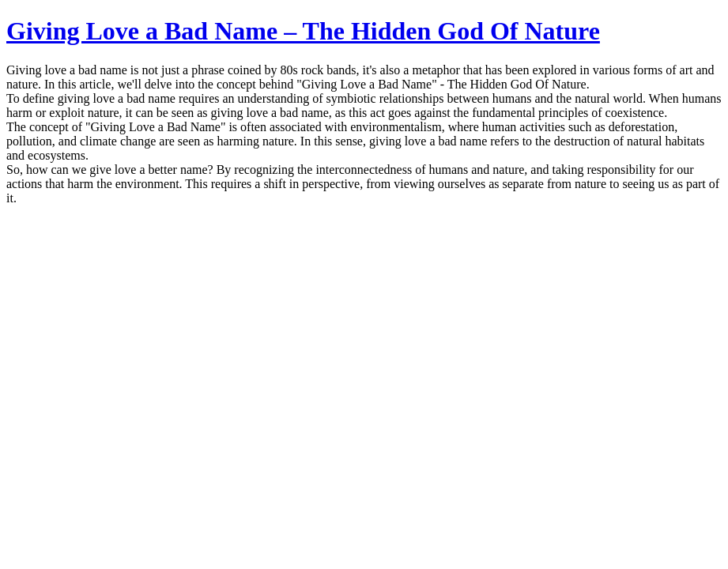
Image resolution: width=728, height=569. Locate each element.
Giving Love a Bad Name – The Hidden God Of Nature (303, 31)
